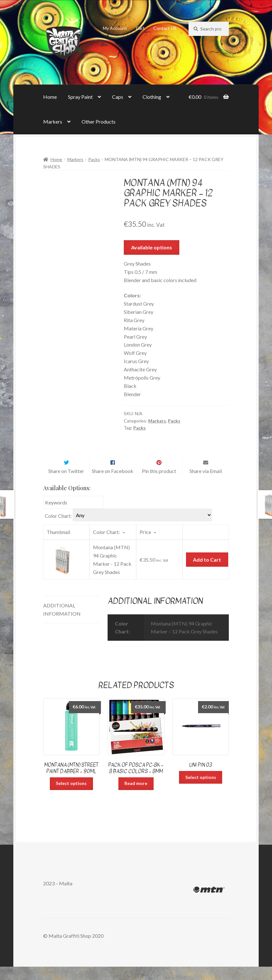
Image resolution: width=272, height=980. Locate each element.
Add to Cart (207, 573)
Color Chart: (58, 529)
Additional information (62, 623)
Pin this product (159, 484)
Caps (118, 97)
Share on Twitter (66, 484)
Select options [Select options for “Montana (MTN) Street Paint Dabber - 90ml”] (71, 797)
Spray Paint (80, 97)
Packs (94, 159)
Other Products (99, 122)
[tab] (71, 623)
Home (50, 97)
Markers (53, 122)
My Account (115, 28)
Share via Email (206, 484)
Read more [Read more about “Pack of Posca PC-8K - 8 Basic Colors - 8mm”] (136, 797)
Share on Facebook (113, 484)
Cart (140, 28)
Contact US (165, 28)
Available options (152, 247)
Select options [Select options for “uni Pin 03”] (201, 791)
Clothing (152, 97)
